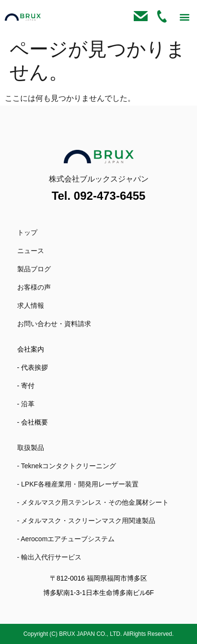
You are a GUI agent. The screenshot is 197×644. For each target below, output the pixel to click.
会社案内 (31, 349)
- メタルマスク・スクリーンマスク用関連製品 (87, 521)
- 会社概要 (33, 422)
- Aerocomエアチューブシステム (66, 539)
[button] (184, 17)
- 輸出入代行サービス (50, 557)
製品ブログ (34, 269)
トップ (27, 232)
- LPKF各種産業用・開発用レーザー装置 (78, 484)
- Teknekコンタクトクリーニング (67, 466)
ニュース (31, 251)
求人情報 (31, 305)
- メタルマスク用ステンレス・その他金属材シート (93, 502)
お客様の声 (34, 287)
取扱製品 (31, 448)
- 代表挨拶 (33, 367)
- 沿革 (26, 404)
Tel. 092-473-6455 (99, 196)
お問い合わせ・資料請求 (54, 324)
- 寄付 (26, 386)
